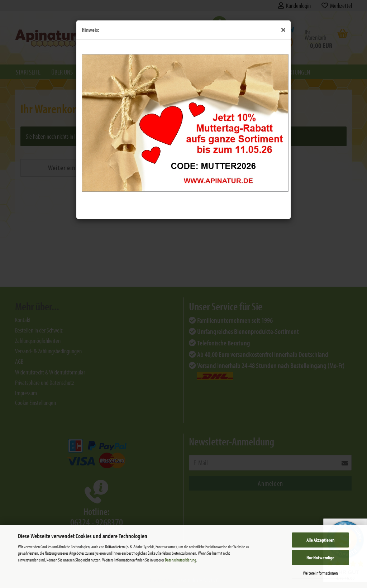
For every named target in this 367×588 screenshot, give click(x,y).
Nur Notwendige (320, 558)
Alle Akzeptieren (320, 540)
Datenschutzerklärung (180, 560)
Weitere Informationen (320, 573)
